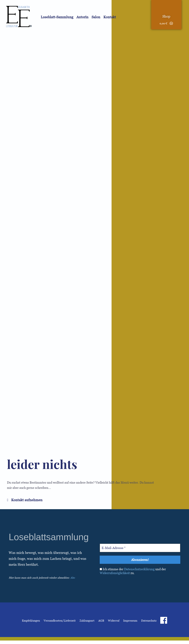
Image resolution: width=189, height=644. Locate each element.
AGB (101, 621)
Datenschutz (149, 621)
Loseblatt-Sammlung (57, 17)
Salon (96, 17)
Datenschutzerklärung (139, 569)
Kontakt (110, 17)
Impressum (130, 621)
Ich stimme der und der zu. (133, 571)
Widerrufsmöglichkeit (115, 573)
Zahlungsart (87, 621)
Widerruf (114, 621)
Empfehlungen (31, 621)
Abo (73, 578)
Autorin (82, 17)
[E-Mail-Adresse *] (140, 548)
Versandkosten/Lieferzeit (60, 621)
